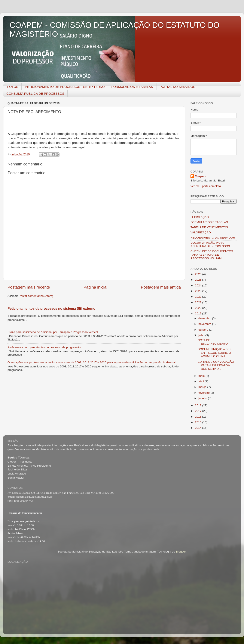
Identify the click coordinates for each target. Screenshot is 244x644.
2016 (199, 417)
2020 (199, 308)
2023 (199, 291)
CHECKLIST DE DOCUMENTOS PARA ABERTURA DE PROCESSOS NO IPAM (212, 255)
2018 (199, 405)
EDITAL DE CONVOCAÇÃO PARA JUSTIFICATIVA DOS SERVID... (216, 365)
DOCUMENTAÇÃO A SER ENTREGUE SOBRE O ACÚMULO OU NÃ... (215, 353)
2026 (199, 274)
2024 (199, 285)
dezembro (205, 318)
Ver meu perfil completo (206, 186)
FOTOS (13, 87)
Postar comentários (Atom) (36, 296)
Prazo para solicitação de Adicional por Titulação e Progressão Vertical (53, 332)
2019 (199, 313)
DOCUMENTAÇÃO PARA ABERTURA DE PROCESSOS (210, 244)
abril (202, 381)
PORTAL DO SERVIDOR (178, 87)
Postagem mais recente (29, 287)
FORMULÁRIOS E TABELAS (132, 87)
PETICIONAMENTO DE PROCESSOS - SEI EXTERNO (65, 87)
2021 (199, 302)
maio (202, 376)
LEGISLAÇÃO (200, 217)
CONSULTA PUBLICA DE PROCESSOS (35, 94)
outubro (204, 330)
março (203, 387)
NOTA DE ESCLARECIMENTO (213, 342)
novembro (205, 324)
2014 (199, 428)
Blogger (181, 552)
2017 (199, 411)
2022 (199, 297)
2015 (199, 422)
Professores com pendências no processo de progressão (44, 347)
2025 (199, 280)
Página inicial (95, 287)
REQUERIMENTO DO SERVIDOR (213, 238)
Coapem (200, 176)
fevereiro (204, 393)
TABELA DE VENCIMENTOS (209, 227)
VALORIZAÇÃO (201, 232)
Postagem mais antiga (161, 287)
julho (202, 335)
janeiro (203, 398)
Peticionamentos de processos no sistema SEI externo (51, 309)
